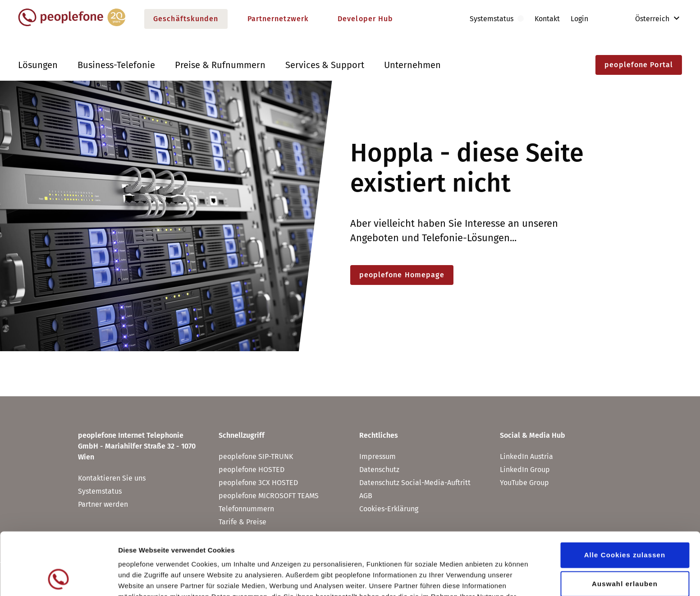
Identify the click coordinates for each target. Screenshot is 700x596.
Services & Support (325, 65)
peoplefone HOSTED (252, 470)
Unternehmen (412, 65)
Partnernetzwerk (278, 19)
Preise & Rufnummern (220, 65)
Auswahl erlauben (625, 525)
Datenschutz (354, 549)
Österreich (646, 19)
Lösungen (38, 65)
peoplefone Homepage (402, 275)
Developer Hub (365, 19)
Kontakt (547, 19)
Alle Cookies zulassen (625, 496)
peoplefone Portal (639, 65)
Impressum (377, 456)
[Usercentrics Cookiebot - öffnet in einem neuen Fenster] (58, 578)
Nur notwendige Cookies (625, 554)
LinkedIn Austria (526, 456)
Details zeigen (479, 578)
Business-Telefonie (116, 65)
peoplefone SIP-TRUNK (256, 456)
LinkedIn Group (525, 470)
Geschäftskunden (186, 19)
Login (579, 19)
